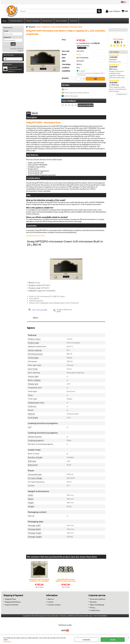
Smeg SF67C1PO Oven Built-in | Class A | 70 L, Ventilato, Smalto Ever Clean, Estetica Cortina (39, 580)
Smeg (79, 54)
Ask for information (71, 96)
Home (5, 21)
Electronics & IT (48, 21)
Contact (50, 602)
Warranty (93, 602)
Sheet (28, 113)
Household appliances (16, 21)
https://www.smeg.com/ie (35, 235)
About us (51, 599)
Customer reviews (54, 605)
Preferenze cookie (65, 625)
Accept (113, 640)
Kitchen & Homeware (33, 21)
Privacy (93, 607)
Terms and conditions (98, 599)
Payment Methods (12, 605)
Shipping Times (10, 599)
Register (21, 51)
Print (66, 89)
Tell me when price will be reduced (77, 93)
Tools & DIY (74, 21)
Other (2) (35, 113)
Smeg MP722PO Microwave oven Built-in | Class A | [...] (13, 69)
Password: (7, 37)
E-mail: (6, 31)
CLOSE (128, 637)
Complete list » (122, 94)
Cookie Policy (7, 641)
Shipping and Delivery (13, 602)
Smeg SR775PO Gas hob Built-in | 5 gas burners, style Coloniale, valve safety (66, 580)
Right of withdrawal (97, 605)
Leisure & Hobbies (61, 21)
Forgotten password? (17, 49)
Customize (86, 640)
